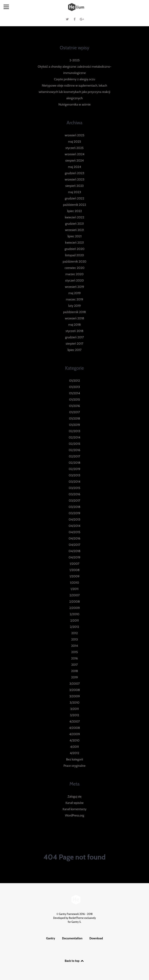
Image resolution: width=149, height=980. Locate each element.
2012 (74, 633)
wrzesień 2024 (74, 154)
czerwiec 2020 (74, 268)
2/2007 (74, 595)
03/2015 (74, 488)
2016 (74, 658)
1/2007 (75, 564)
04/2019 (74, 557)
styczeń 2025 (74, 148)
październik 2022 (75, 205)
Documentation (72, 938)
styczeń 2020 (74, 280)
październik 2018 (75, 312)
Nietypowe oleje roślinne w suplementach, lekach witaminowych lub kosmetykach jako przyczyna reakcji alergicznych (74, 92)
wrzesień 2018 (74, 318)
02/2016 (75, 450)
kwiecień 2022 (74, 217)
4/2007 (74, 721)
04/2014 (74, 526)
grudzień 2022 (74, 198)
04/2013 (74, 519)
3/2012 (75, 715)
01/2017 (74, 412)
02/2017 (74, 456)
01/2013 (75, 387)
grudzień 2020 (74, 249)
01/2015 (75, 400)
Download (96, 938)
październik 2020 (74, 261)
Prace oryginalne (74, 766)
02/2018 (74, 463)
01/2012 (75, 381)
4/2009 (74, 734)
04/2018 (74, 551)
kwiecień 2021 (75, 243)
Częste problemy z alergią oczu (75, 79)
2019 (74, 677)
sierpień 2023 (75, 186)
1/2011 (74, 589)
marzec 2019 (74, 299)
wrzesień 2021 (74, 230)
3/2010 (74, 703)
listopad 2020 (74, 255)
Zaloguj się (74, 796)
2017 (75, 665)
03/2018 (74, 507)
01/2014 (74, 393)
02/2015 (74, 444)
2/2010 (74, 614)
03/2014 (74, 482)
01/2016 (74, 406)
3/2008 (74, 690)
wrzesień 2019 (75, 287)
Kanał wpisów (74, 803)
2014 (74, 646)
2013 (74, 639)
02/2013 (74, 431)
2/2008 (74, 602)
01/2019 (74, 425)
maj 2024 (74, 167)
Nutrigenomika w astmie (74, 104)
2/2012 (75, 627)
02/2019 (75, 469)
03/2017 (74, 501)
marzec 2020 (74, 274)
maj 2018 (74, 325)
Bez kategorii (74, 759)
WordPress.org (74, 815)
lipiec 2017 (74, 350)
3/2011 (74, 709)
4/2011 (74, 747)
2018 (74, 671)
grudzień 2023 (75, 173)
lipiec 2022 (75, 211)
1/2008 (75, 570)
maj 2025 (74, 142)
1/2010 (74, 583)
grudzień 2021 (74, 224)
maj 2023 (74, 192)
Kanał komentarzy (74, 809)
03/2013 (74, 475)
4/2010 (74, 740)
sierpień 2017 (74, 344)
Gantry (51, 938)
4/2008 (75, 728)
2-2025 (74, 60)
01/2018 (74, 418)
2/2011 (74, 620)
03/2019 (75, 513)
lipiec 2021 (74, 236)
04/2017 (74, 545)
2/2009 (74, 608)
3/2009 (74, 696)
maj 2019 (75, 293)
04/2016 (74, 538)
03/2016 (75, 494)
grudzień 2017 (75, 337)
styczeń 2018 (74, 331)
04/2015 (74, 532)
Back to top (74, 961)
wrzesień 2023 (74, 179)
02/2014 (75, 437)
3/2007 (74, 684)
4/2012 (74, 753)
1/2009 (74, 576)
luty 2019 (74, 306)
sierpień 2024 (74, 160)
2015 (74, 652)
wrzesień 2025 (74, 135)
